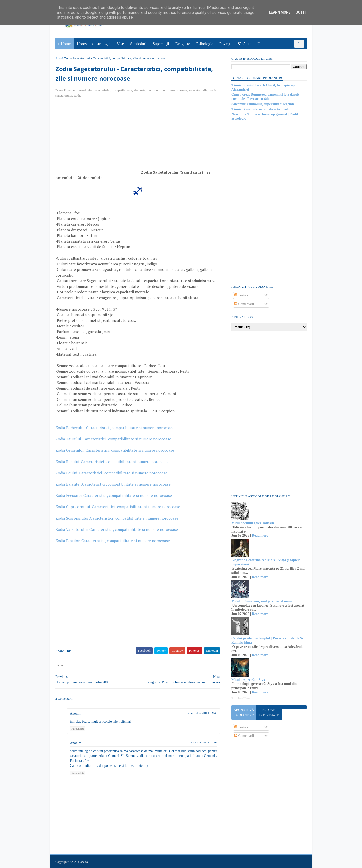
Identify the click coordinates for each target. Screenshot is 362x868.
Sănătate (244, 44)
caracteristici (102, 90)
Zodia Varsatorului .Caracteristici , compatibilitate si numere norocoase (117, 529)
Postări (241, 295)
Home (66, 44)
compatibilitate (122, 90)
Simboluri (138, 44)
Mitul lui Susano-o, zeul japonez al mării (262, 601)
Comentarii (244, 304)
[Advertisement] (98, 138)
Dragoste (183, 44)
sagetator (195, 90)
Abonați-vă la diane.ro (244, 712)
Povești (225, 44)
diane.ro (83, 862)
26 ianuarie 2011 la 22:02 (203, 742)
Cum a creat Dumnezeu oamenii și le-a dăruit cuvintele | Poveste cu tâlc (265, 97)
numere (182, 90)
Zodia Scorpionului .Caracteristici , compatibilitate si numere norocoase (117, 518)
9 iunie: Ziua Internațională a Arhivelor (261, 109)
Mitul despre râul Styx (248, 680)
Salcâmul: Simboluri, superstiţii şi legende (263, 104)
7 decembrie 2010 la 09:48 (202, 713)
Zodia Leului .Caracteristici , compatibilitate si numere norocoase (111, 473)
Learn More (280, 12)
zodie (78, 96)
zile (205, 90)
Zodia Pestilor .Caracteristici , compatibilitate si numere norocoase (113, 541)
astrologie (85, 90)
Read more (260, 535)
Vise (120, 44)
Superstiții (161, 44)
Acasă (59, 58)
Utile (261, 44)
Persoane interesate (269, 712)
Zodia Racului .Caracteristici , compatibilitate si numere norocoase (112, 462)
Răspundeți (78, 729)
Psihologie (205, 44)
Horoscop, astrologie (94, 44)
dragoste (140, 90)
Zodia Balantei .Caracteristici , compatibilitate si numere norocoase (113, 484)
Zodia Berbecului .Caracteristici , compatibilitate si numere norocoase (115, 428)
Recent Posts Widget (241, 698)
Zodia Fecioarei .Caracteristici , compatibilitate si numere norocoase (114, 495)
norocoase (168, 90)
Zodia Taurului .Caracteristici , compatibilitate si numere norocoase (113, 439)
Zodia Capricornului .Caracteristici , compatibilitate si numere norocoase (118, 507)
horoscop (154, 90)
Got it (301, 12)
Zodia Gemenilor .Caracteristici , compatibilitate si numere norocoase (115, 450)
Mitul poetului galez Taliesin (253, 523)
